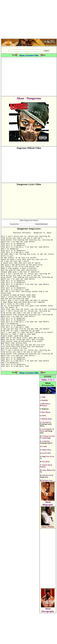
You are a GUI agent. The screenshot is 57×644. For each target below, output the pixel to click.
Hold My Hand (47, 450)
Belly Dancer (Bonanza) (45, 435)
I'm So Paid (45, 460)
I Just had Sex (46, 453)
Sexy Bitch (46, 492)
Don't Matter (46, 443)
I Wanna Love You (49, 467)
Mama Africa (47, 481)
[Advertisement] (28, 20)
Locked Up (46, 472)
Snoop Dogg (46, 469)
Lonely (45, 477)
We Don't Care (47, 511)
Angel (43, 428)
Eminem (43, 498)
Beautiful (45, 431)
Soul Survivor (47, 506)
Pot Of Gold (46, 484)
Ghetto (44, 446)
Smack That (46, 496)
